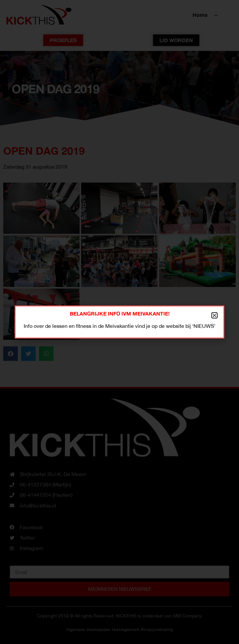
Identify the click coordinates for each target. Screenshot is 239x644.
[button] (214, 315)
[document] (120, 322)
